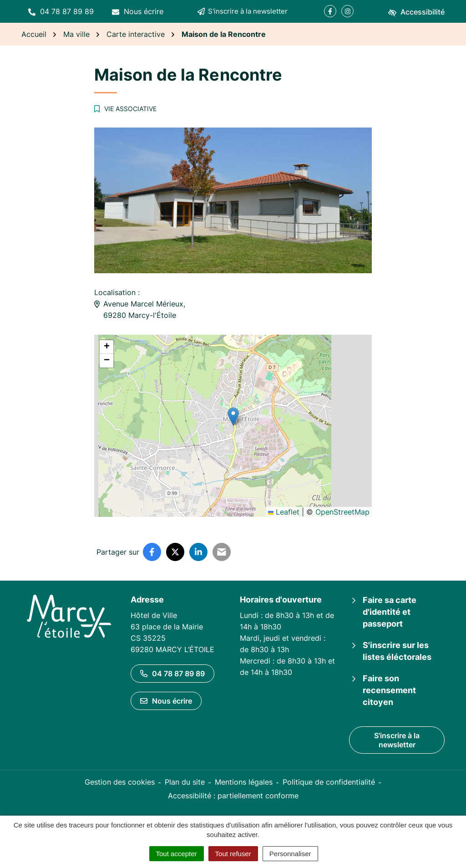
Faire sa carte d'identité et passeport (390, 612)
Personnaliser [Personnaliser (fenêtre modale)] (290, 854)
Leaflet (284, 512)
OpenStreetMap (342, 512)
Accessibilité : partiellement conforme (233, 796)
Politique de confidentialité (329, 782)
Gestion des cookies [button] (120, 782)
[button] (61, 11)
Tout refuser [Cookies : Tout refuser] (233, 854)
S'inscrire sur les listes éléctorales (397, 651)
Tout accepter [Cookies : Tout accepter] (177, 854)
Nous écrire (166, 701)
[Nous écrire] (138, 11)
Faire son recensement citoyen (389, 690)
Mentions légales (244, 782)
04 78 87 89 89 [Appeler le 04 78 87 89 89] (172, 674)
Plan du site (185, 782)
